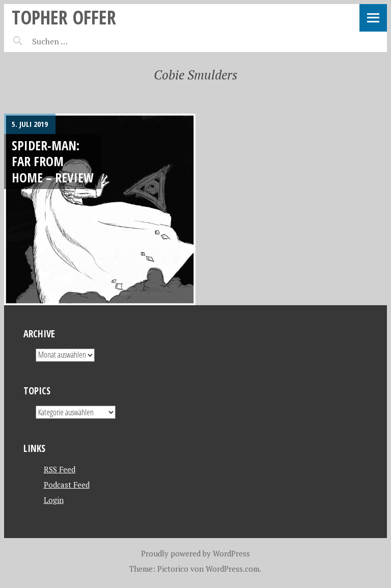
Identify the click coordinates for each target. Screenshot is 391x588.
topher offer (64, 17)
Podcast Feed (67, 485)
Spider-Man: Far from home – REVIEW (53, 161)
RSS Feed (60, 469)
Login (54, 500)
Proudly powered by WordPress (195, 553)
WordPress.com (232, 569)
